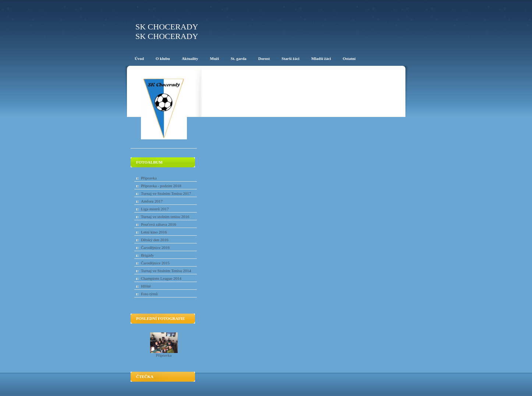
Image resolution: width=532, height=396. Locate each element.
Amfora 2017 (152, 201)
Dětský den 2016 (155, 240)
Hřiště (146, 286)
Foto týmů (149, 294)
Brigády (147, 255)
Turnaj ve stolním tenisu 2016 (165, 217)
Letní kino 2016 (154, 232)
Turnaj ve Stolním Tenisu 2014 (166, 271)
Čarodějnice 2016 (155, 247)
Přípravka (149, 178)
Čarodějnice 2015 (155, 263)
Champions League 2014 (161, 278)
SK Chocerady (167, 27)
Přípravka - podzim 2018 (161, 186)
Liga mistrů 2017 (155, 209)
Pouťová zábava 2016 (159, 224)
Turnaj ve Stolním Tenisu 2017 (166, 193)
